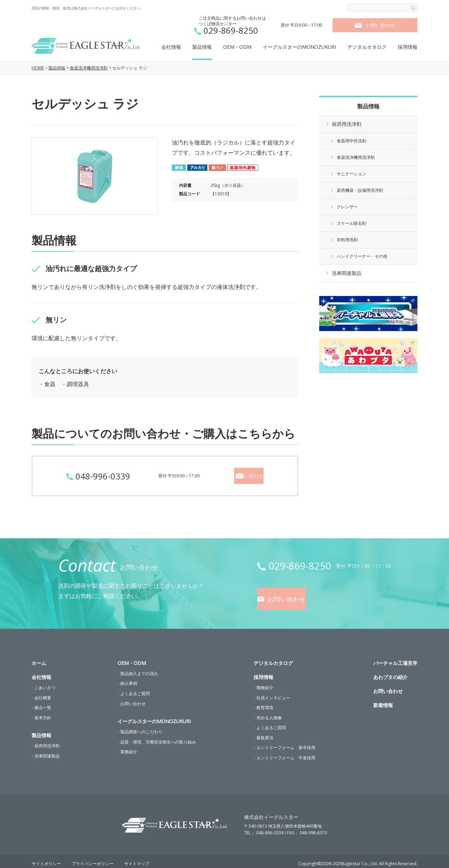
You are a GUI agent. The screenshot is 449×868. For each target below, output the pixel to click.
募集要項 (265, 733)
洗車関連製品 (347, 273)
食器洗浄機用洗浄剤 (89, 68)
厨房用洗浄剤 (347, 124)
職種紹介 (265, 683)
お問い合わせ (381, 25)
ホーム (39, 658)
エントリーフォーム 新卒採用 (286, 743)
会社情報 (171, 47)
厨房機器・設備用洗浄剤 (360, 190)
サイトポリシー (46, 859)
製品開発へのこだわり (141, 727)
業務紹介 (129, 747)
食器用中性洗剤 (351, 141)
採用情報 (408, 47)
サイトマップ (137, 859)
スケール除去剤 (351, 223)
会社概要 (43, 693)
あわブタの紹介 (390, 672)
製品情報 (202, 47)
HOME (38, 68)
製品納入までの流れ (139, 669)
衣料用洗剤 (347, 240)
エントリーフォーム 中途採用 (286, 753)
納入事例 (129, 679)
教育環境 (265, 703)
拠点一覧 (43, 703)
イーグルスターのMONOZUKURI (299, 47)
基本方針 (43, 713)
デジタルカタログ (367, 47)
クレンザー (347, 207)
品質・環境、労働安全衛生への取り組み (158, 737)
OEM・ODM (237, 47)
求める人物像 (269, 713)
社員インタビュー (273, 693)
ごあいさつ (45, 683)
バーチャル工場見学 (395, 658)
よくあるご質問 (135, 689)
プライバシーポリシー (93, 859)
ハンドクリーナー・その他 (362, 256)
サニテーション (351, 174)
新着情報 (383, 700)
